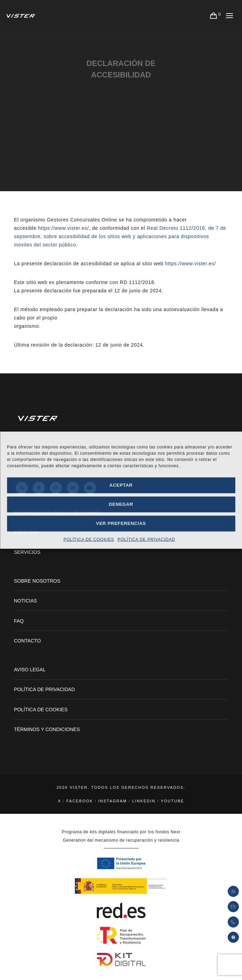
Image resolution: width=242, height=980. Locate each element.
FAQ (19, 621)
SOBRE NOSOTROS (37, 581)
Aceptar (121, 485)
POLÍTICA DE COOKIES (89, 539)
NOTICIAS (25, 601)
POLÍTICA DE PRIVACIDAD (146, 539)
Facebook (80, 801)
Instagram (113, 801)
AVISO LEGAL (30, 670)
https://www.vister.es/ (63, 228)
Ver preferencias (121, 523)
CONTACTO (27, 641)
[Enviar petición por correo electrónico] (233, 907)
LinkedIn (144, 801)
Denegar (121, 504)
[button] (233, 937)
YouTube (173, 801)
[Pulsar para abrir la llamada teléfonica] (233, 922)
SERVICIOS (27, 552)
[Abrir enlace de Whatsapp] (233, 891)
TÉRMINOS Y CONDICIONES (47, 729)
